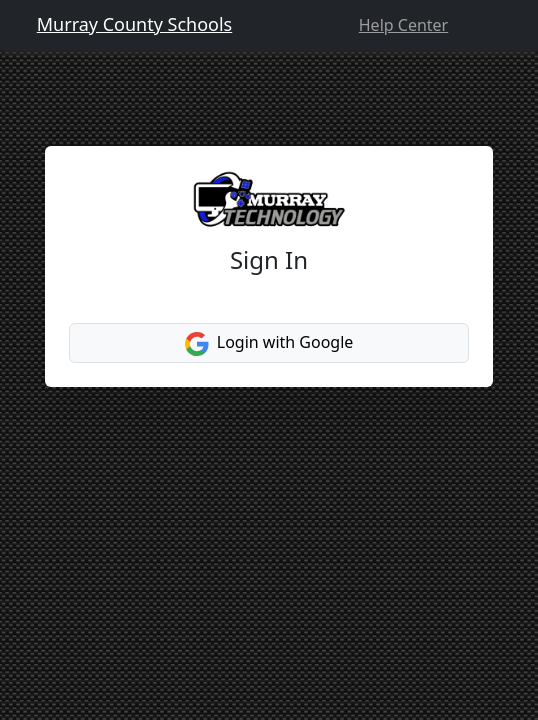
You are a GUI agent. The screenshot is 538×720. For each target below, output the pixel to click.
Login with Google (269, 343)
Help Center (403, 25)
